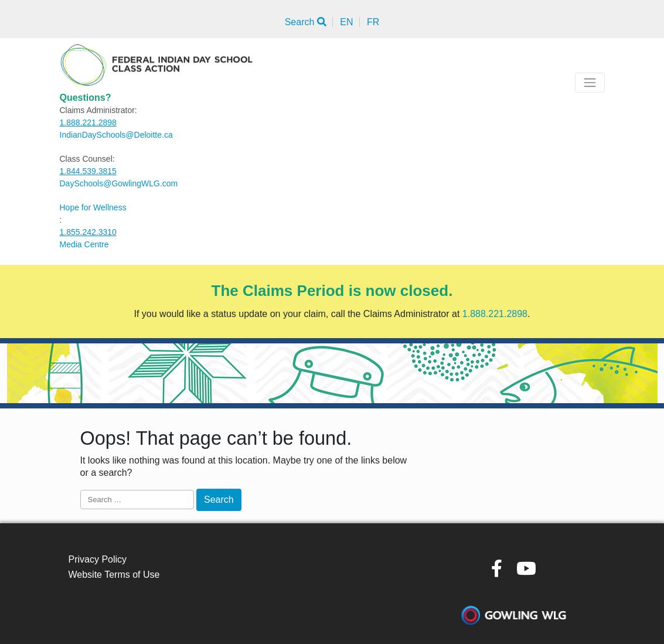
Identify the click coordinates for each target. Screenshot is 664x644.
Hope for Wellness (93, 207)
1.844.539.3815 (88, 171)
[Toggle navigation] (590, 83)
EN (346, 22)
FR (373, 22)
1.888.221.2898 (88, 122)
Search (306, 22)
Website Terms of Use (114, 575)
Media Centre (84, 244)
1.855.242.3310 (88, 232)
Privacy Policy (98, 559)
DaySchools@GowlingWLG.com (119, 183)
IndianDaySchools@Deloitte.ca (116, 135)
